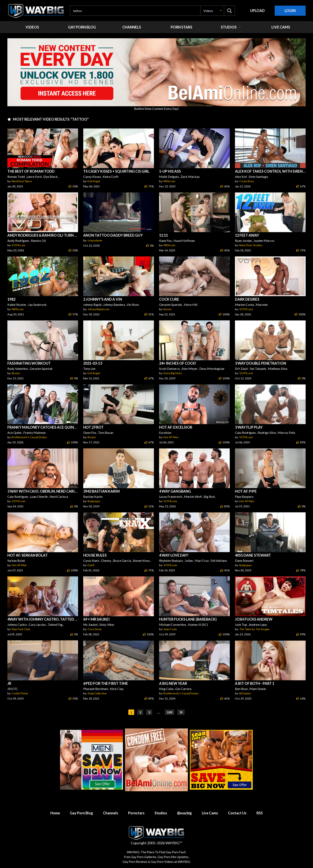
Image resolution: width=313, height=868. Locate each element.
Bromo (168, 309)
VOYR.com (19, 245)
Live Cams (210, 813)
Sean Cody (170, 629)
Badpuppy (94, 501)
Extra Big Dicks (173, 373)
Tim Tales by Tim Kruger (255, 629)
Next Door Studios (251, 245)
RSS (260, 813)
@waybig (184, 813)
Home (55, 813)
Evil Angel (94, 181)
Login (290, 11)
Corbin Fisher (20, 693)
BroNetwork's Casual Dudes (29, 437)
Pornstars (136, 813)
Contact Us (237, 813)
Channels (111, 813)
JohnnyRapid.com (99, 309)
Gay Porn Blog (81, 813)
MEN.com (169, 181)
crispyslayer (95, 240)
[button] (212, 11)
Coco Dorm (95, 629)
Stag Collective (97, 693)
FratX (91, 565)
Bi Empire (245, 693)
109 (170, 712)
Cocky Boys (247, 181)
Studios (161, 813)
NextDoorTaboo (22, 181)
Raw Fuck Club (21, 629)
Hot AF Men (171, 437)
